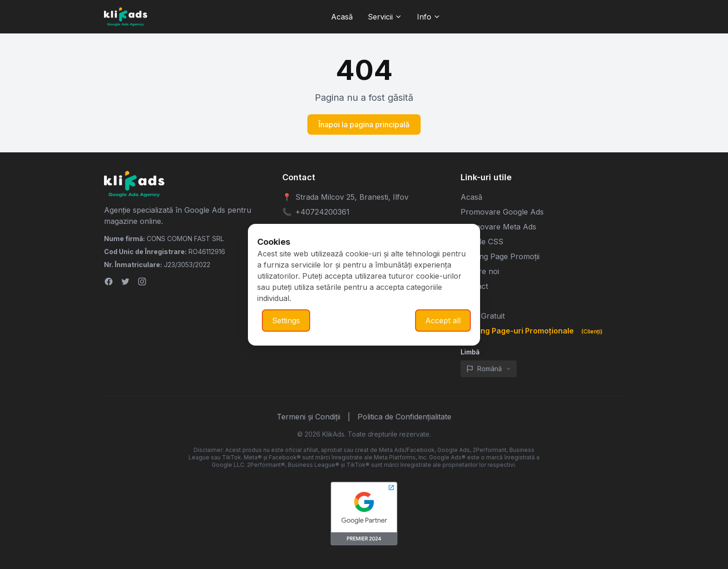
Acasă (471, 197)
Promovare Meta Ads (498, 227)
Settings (286, 320)
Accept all (443, 320)
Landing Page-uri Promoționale (533, 331)
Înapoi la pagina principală (364, 124)
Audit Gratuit (483, 316)
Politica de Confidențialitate (404, 417)
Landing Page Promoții (500, 256)
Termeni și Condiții (309, 417)
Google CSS (482, 242)
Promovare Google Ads (502, 212)
